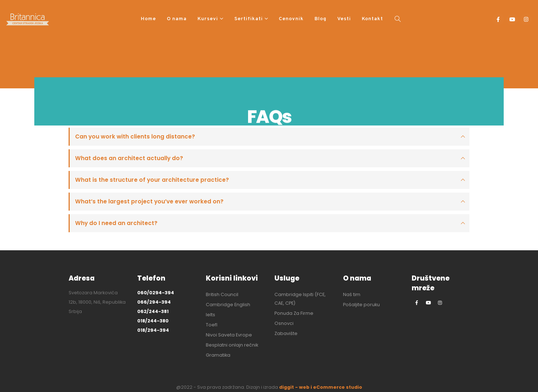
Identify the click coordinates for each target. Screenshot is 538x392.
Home (148, 19)
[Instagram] (526, 19)
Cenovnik (291, 19)
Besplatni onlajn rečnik (232, 345)
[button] (398, 19)
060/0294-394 (156, 293)
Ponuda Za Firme (294, 313)
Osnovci (284, 323)
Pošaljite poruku (361, 305)
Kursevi (208, 19)
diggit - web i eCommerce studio (321, 387)
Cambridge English (228, 305)
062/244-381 (153, 311)
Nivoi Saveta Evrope (229, 335)
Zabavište (286, 333)
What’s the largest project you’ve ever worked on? (149, 201)
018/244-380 (153, 321)
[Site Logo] (28, 19)
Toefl (212, 325)
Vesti (344, 19)
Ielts (211, 315)
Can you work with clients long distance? (135, 136)
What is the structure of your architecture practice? (152, 180)
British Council (222, 294)
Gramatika (218, 355)
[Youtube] (512, 19)
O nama (177, 19)
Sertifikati (249, 19)
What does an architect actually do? (129, 158)
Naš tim (352, 294)
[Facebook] (498, 19)
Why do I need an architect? (116, 223)
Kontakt (372, 19)
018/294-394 (153, 330)
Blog (320, 19)
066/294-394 (154, 302)
